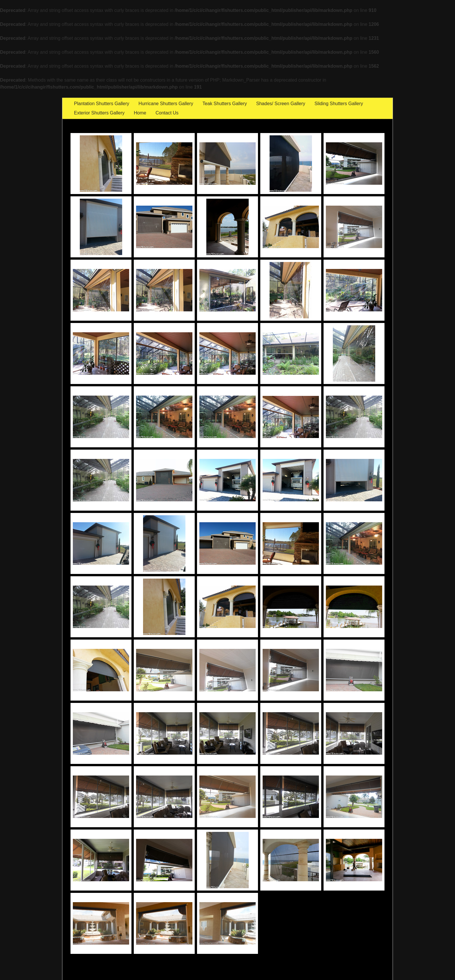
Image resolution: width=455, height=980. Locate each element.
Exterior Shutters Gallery (99, 113)
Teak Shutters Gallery (225, 104)
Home (140, 113)
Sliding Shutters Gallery (339, 104)
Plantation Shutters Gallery (102, 104)
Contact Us (167, 113)
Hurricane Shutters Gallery (166, 104)
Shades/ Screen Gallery (281, 104)
